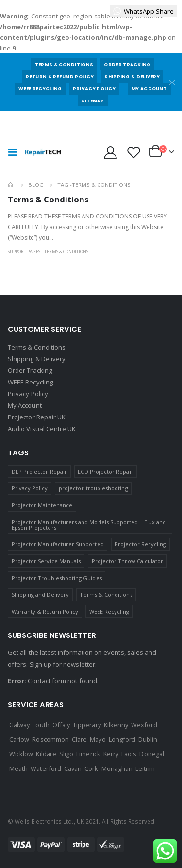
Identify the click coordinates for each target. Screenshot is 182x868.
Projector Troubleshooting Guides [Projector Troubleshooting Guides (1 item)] (57, 578)
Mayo (98, 739)
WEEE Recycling (40, 89)
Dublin (148, 739)
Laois (129, 754)
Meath (18, 768)
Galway (19, 725)
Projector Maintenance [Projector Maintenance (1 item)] (42, 505)
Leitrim (145, 768)
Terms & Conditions (64, 64)
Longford (122, 739)
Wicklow (21, 754)
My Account (149, 89)
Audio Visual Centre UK (42, 429)
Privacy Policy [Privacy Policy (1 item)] (30, 488)
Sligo (66, 754)
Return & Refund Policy (60, 76)
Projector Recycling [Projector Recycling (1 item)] (140, 544)
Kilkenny (116, 725)
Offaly (61, 725)
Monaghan (117, 768)
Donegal (151, 754)
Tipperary (87, 725)
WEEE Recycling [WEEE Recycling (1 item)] (109, 611)
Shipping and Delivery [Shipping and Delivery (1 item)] (40, 594)
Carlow (19, 739)
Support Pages (24, 252)
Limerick (88, 754)
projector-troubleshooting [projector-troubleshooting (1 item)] (93, 488)
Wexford (144, 725)
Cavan (73, 768)
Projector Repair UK (37, 417)
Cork (91, 768)
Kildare (46, 754)
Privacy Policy (94, 89)
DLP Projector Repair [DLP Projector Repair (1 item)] (39, 472)
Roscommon (50, 739)
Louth (41, 725)
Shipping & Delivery (132, 76)
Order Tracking (127, 64)
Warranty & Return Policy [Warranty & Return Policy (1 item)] (45, 611)
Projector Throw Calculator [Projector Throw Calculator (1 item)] (128, 561)
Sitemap (93, 101)
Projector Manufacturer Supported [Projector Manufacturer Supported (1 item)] (58, 544)
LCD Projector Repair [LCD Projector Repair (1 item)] (105, 472)
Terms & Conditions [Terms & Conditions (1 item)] (106, 594)
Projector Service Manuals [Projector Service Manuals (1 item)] (46, 561)
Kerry (111, 754)
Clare (79, 739)
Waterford (46, 768)
